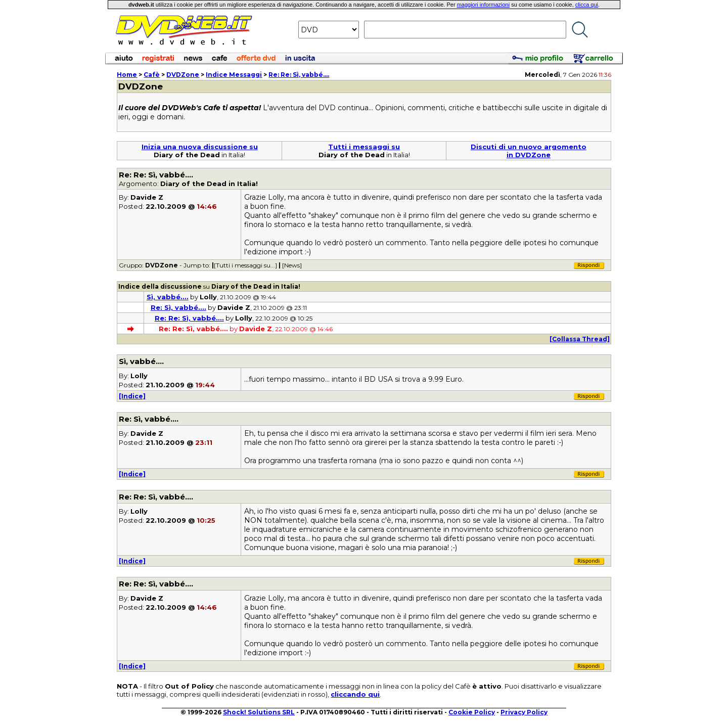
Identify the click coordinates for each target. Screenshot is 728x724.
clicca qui (587, 5)
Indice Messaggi (234, 75)
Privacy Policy (524, 712)
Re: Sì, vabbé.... (178, 307)
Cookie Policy (472, 712)
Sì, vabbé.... (168, 297)
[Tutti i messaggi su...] (245, 265)
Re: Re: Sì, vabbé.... (299, 75)
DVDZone (183, 75)
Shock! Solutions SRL (259, 712)
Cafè (152, 75)
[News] (292, 265)
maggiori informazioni (484, 5)
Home (127, 75)
